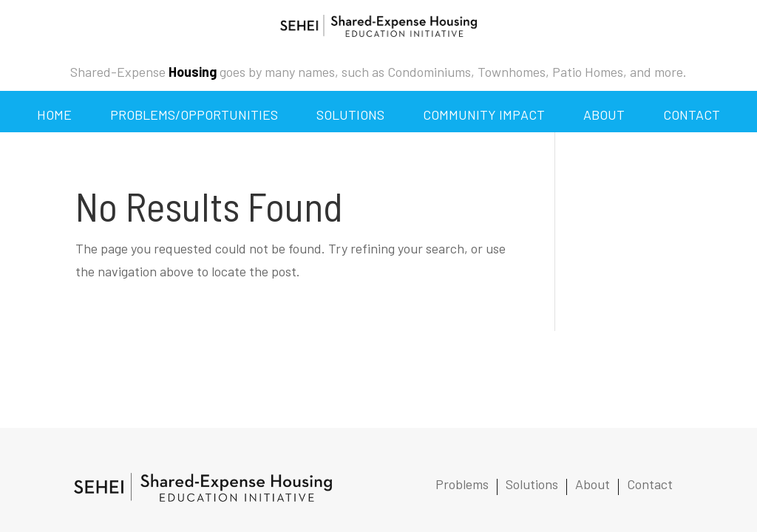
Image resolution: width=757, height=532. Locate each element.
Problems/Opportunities (194, 115)
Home (54, 115)
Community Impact (484, 115)
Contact (692, 115)
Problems (462, 485)
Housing (193, 72)
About (604, 115)
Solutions (350, 115)
